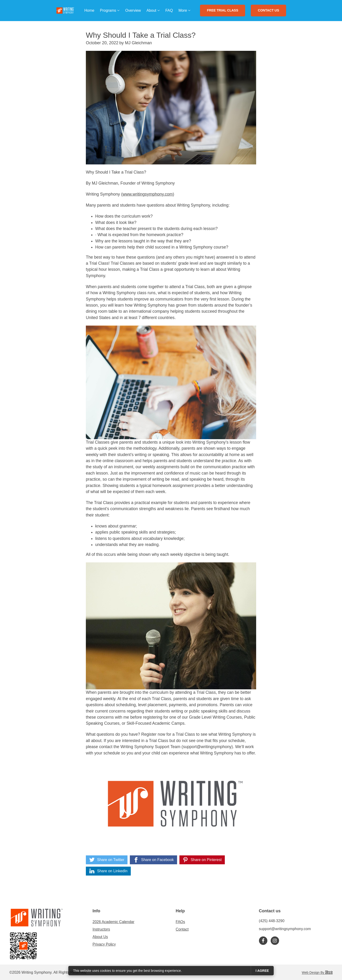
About (151, 10)
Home (89, 10)
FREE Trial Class (223, 10)
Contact (182, 929)
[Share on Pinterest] (202, 860)
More (183, 10)
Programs (108, 10)
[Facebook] (263, 941)
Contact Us (268, 10)
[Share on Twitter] (107, 860)
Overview (133, 10)
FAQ (169, 10)
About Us (100, 937)
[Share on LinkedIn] (108, 871)
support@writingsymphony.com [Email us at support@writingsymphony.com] (285, 929)
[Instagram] (275, 941)
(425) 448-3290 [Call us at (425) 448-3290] (272, 921)
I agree (262, 971)
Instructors (101, 929)
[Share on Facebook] (153, 860)
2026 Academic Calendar (114, 922)
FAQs (180, 922)
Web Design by (317, 973)
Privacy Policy (104, 944)
